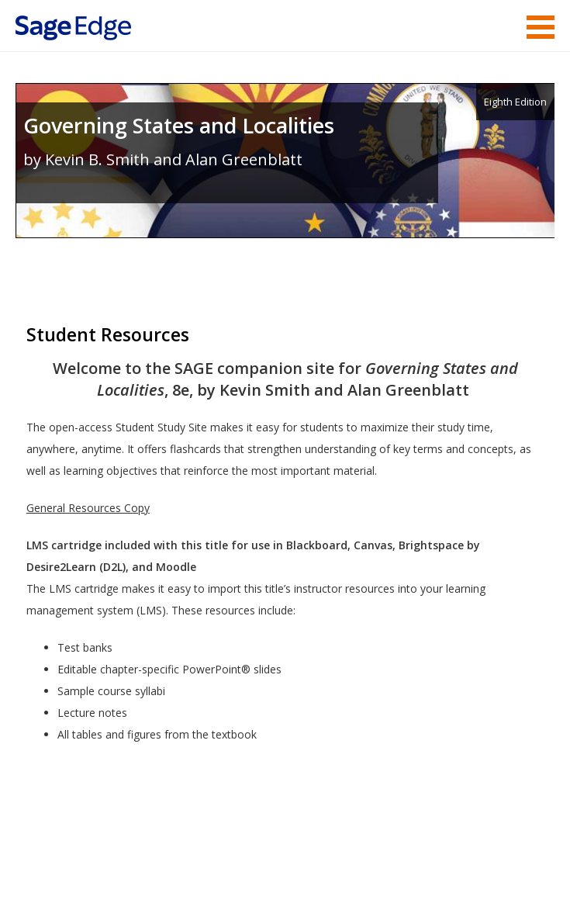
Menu (541, 27)
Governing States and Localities (179, 125)
